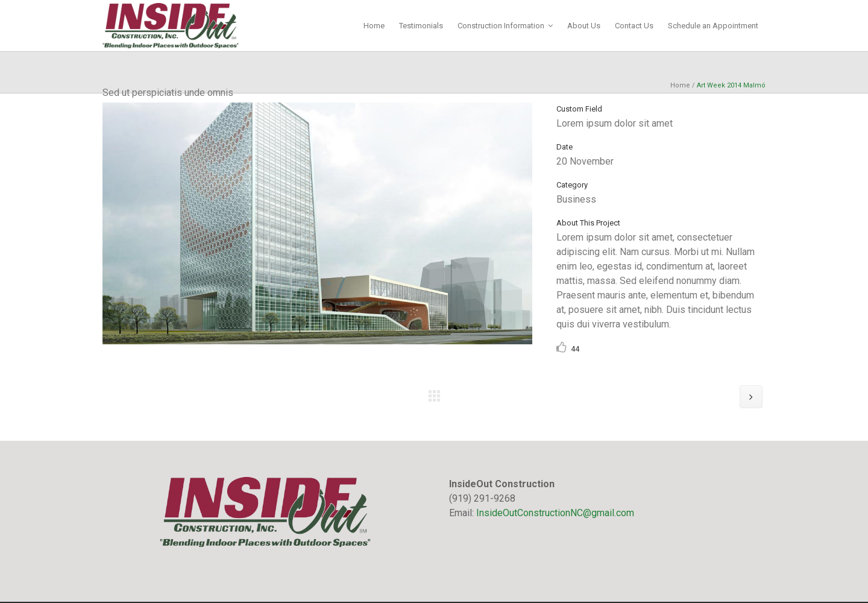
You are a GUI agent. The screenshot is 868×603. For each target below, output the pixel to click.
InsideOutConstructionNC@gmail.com (555, 513)
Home (680, 85)
